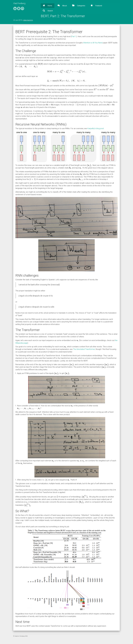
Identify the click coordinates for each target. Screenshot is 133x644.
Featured (98, 6)
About (64, 6)
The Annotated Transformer (84, 349)
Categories (81, 6)
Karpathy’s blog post (96, 128)
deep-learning (28, 20)
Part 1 (74, 36)
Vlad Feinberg (19, 3)
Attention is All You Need (93, 43)
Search (50, 11)
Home (50, 6)
